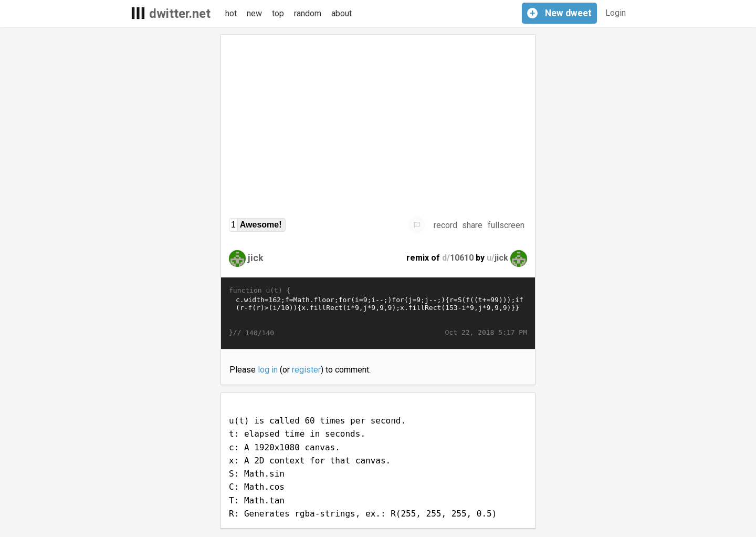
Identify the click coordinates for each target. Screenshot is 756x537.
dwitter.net (180, 14)
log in (268, 370)
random (308, 13)
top (278, 13)
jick (256, 258)
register (306, 370)
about (342, 13)
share (472, 225)
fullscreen (506, 225)
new (254, 13)
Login (616, 13)
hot (231, 13)
